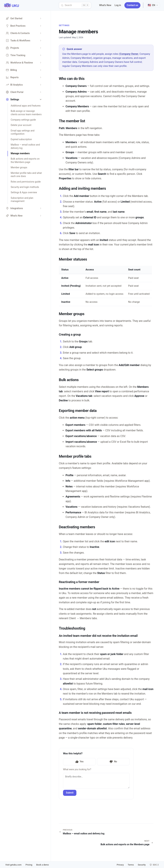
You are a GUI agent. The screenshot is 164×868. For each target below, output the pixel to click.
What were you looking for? (77, 769)
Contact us (132, 5)
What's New (105, 5)
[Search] (75, 5)
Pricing (29, 865)
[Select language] (153, 5)
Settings (64, 25)
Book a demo (43, 865)
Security (142, 865)
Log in (118, 5)
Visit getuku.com (13, 865)
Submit (70, 793)
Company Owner (129, 54)
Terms (131, 865)
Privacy (120, 865)
